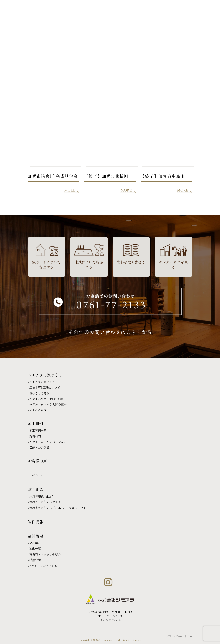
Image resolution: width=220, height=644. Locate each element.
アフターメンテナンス (43, 566)
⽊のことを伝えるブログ (45, 502)
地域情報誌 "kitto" (41, 496)
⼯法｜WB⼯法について (45, 387)
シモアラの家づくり (42, 382)
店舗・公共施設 (39, 447)
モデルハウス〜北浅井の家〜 (48, 399)
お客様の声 (37, 461)
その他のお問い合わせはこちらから (110, 332)
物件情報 (36, 522)
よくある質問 (38, 410)
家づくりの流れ (39, 393)
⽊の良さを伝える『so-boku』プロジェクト (58, 508)
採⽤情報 (35, 560)
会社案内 (35, 543)
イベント (36, 475)
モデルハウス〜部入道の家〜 (48, 404)
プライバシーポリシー (179, 636)
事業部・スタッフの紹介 (45, 554)
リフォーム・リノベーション (48, 442)
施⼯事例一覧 (38, 430)
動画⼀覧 (35, 548)
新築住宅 (35, 436)
